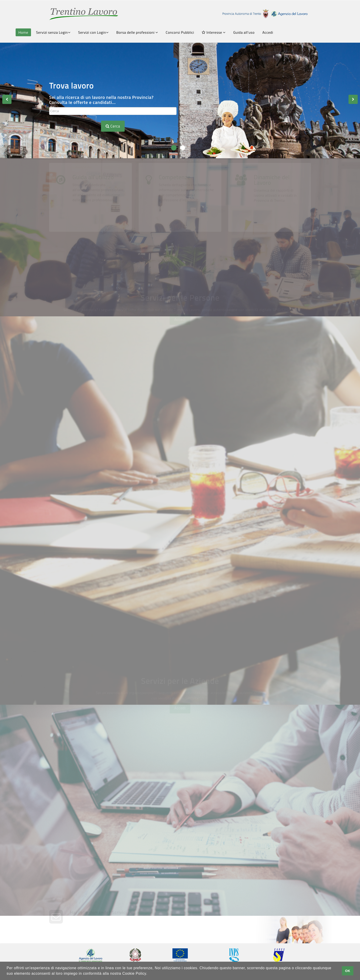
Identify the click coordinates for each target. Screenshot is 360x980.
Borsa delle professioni (137, 32)
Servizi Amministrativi (102, 566)
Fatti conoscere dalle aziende (245, 447)
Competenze (175, 241)
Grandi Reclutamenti (100, 633)
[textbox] (113, 111)
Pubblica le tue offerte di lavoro (247, 780)
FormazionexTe (94, 507)
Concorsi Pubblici (180, 32)
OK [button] (348, 971)
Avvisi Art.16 (225, 387)
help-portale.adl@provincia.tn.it (167, 925)
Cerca (113, 126)
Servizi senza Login (53, 32)
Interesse (214, 32)
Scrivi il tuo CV (91, 447)
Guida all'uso (244, 32)
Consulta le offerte (97, 387)
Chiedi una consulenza (233, 840)
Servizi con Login (93, 32)
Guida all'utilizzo (93, 241)
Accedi (268, 32)
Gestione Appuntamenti (238, 566)
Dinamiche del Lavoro (272, 244)
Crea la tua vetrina (97, 780)
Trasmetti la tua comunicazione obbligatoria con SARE (113, 843)
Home (23, 32)
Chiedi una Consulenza (235, 507)
